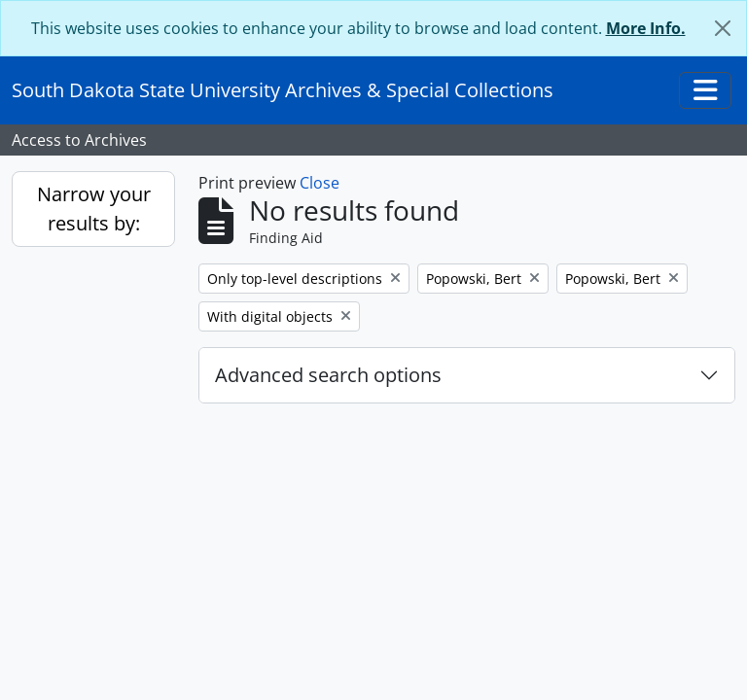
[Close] (723, 28)
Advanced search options (328, 375)
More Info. (646, 28)
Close (320, 183)
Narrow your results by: (94, 209)
